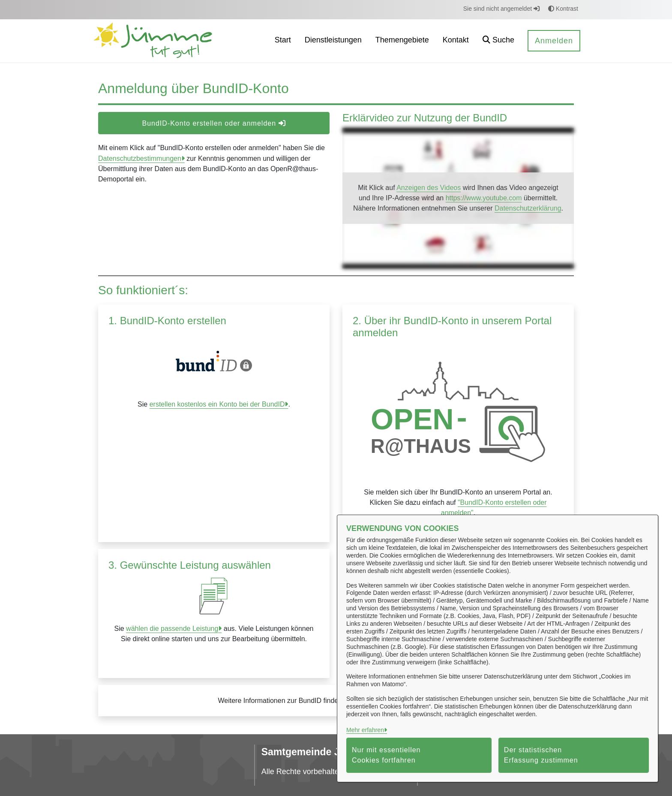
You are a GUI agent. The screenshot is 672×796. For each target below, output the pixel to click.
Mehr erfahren (365, 730)
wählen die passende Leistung (172, 629)
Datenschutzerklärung (528, 208)
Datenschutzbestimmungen (140, 158)
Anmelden (554, 41)
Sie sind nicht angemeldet (501, 9)
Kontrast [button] (563, 9)
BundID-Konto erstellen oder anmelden (214, 123)
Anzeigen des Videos (429, 188)
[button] (498, 41)
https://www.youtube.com (484, 198)
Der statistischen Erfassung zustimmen (541, 755)
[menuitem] (283, 41)
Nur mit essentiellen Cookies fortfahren (386, 755)
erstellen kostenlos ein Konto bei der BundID (217, 404)
